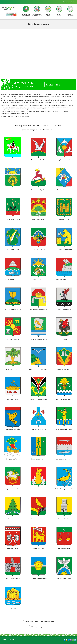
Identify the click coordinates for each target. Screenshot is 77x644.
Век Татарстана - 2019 (68, 2)
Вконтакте (39, 627)
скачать (53, 84)
